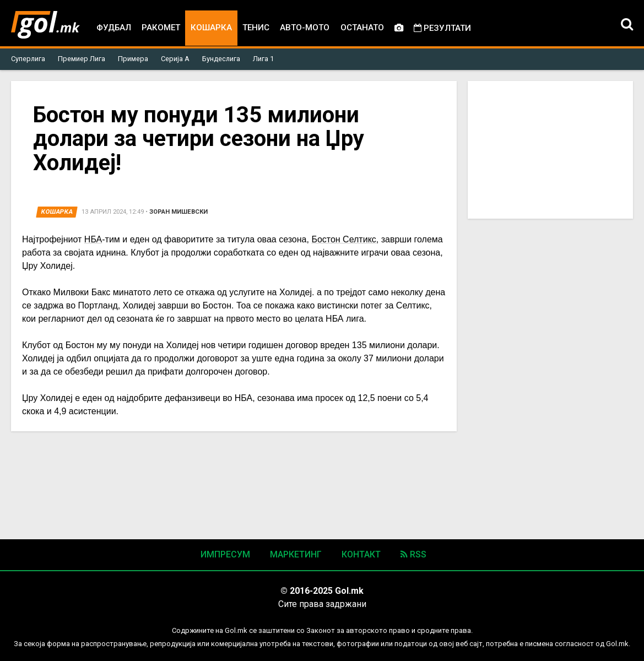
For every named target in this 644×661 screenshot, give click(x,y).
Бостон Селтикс (343, 239)
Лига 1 (263, 59)
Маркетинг (296, 554)
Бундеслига (221, 59)
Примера (133, 59)
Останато (362, 28)
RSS (413, 554)
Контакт (361, 554)
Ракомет (161, 28)
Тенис (256, 28)
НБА (93, 239)
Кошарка (211, 28)
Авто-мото (305, 28)
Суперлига (28, 59)
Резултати (442, 28)
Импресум (225, 554)
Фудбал (114, 28)
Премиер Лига (82, 59)
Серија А (175, 59)
